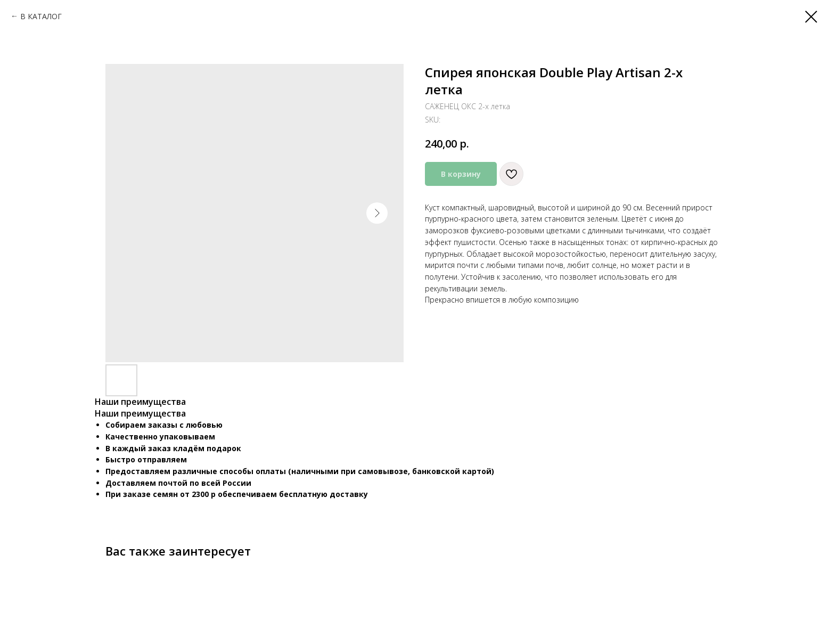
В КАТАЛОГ (41, 16)
